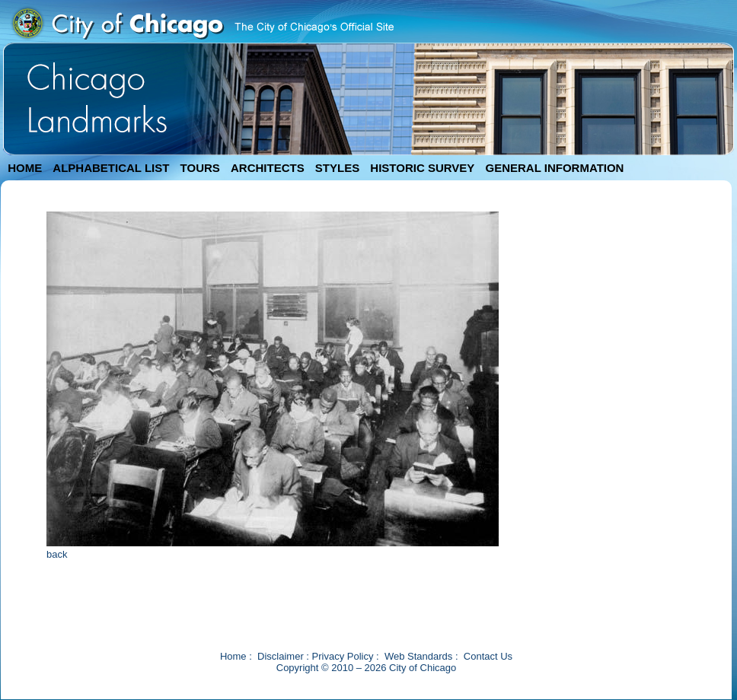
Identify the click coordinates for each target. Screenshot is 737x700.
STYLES (337, 168)
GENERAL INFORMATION (555, 168)
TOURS (200, 168)
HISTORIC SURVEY (422, 168)
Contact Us (488, 656)
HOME (25, 168)
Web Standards (418, 656)
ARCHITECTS (268, 168)
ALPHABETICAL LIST (111, 168)
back (57, 554)
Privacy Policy (343, 656)
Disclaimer (281, 656)
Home (233, 656)
